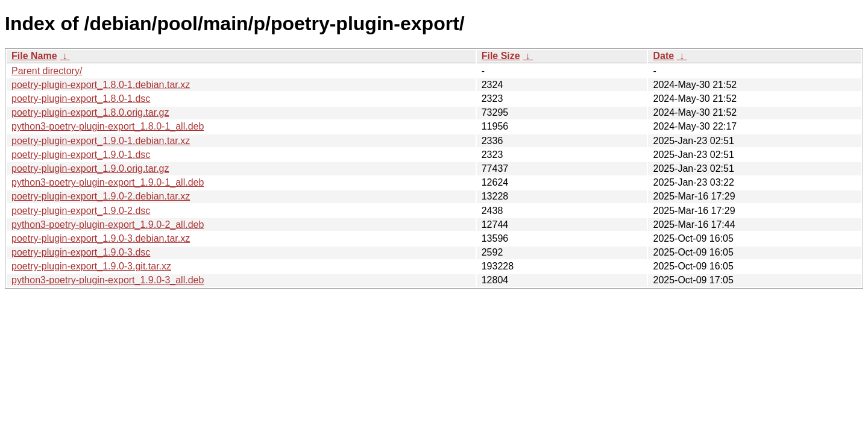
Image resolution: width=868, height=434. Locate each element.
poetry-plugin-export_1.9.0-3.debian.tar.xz (101, 238)
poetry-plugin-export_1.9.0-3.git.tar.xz (91, 266)
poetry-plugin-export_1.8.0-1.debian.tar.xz (101, 85)
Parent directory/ (47, 71)
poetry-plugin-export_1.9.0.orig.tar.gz (90, 168)
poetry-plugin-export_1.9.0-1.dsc (81, 155)
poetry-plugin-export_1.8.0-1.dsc (81, 99)
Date (663, 56)
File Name (34, 56)
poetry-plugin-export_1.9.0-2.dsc (81, 211)
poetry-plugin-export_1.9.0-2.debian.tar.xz (101, 196)
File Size (501, 56)
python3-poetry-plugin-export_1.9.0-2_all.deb (108, 225)
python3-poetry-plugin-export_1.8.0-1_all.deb (108, 126)
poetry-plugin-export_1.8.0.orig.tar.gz (90, 112)
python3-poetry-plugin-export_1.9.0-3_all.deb (108, 280)
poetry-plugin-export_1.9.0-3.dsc (81, 252)
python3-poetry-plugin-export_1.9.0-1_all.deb (108, 182)
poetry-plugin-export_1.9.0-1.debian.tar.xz (101, 141)
